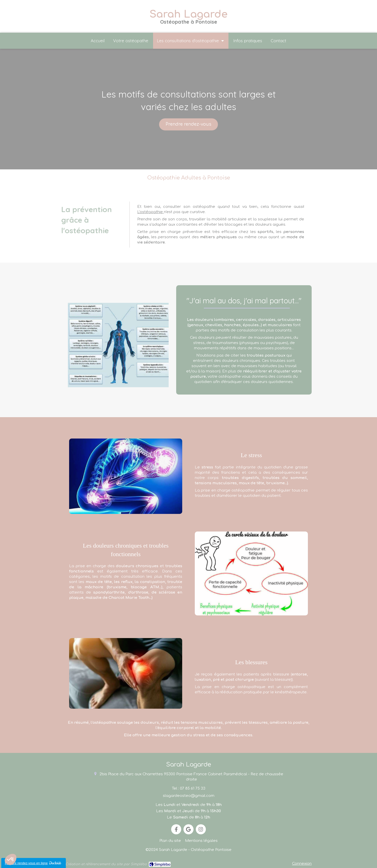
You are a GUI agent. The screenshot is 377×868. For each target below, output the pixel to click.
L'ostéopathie (151, 212)
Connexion (302, 864)
